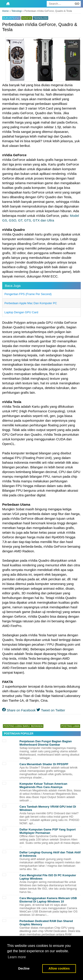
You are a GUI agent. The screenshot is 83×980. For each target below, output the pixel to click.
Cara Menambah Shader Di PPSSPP (44, 764)
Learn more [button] (17, 957)
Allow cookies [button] (59, 968)
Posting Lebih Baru (17, 726)
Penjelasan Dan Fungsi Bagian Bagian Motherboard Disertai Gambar (46, 743)
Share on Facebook (19, 710)
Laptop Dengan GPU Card (21, 312)
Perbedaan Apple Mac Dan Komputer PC (31, 303)
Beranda (37, 726)
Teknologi (41, 18)
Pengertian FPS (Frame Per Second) (28, 294)
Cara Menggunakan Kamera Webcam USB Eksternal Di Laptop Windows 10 (48, 900)
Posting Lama (70, 726)
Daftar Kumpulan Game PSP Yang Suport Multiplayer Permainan (48, 831)
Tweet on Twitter (51, 710)
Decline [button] (24, 968)
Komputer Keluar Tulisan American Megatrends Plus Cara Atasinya (43, 785)
